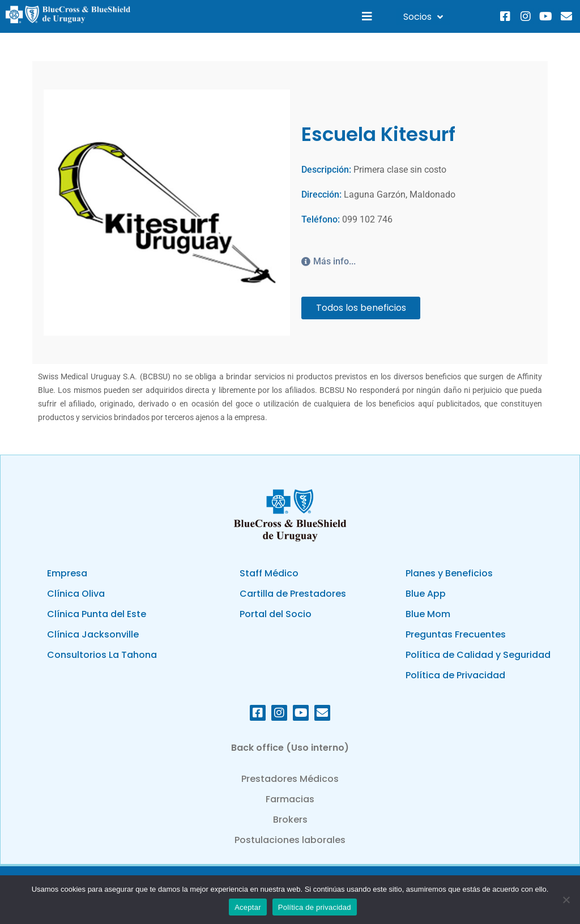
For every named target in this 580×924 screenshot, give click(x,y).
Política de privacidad (315, 907)
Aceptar (248, 907)
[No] (566, 900)
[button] (367, 17)
